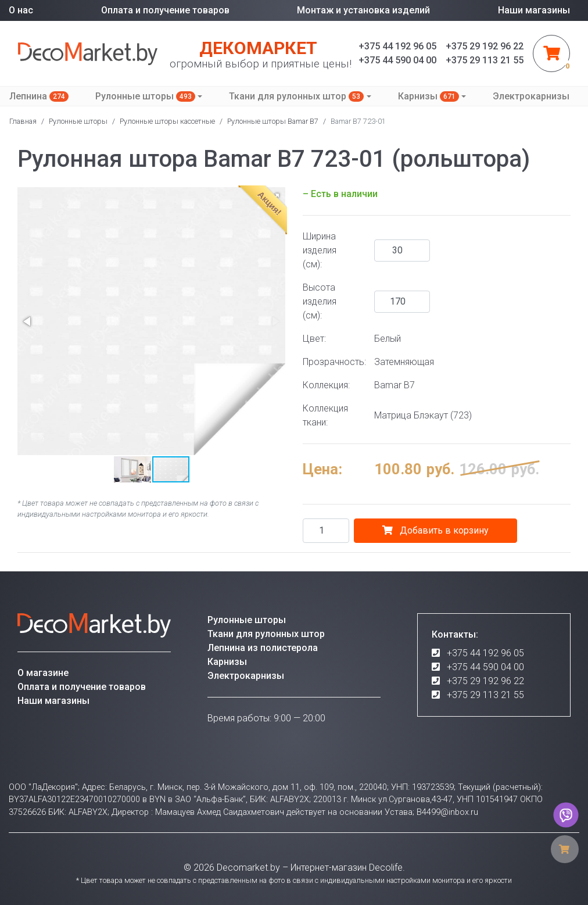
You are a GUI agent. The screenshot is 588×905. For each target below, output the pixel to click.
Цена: (322, 469)
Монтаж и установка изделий (363, 10)
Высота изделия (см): (320, 301)
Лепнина (39, 96)
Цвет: (314, 339)
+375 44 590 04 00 (485, 667)
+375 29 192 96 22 (485, 681)
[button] (28, 321)
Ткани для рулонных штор (296, 96)
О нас (21, 10)
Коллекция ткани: (325, 415)
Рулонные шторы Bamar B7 (273, 121)
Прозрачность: (334, 362)
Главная (23, 121)
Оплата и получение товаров (165, 10)
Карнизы (429, 96)
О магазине (43, 673)
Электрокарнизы (531, 96)
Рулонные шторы (145, 96)
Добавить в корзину (435, 530)
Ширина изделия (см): (320, 250)
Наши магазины (534, 10)
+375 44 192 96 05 (485, 653)
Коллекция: (326, 385)
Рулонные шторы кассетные (167, 121)
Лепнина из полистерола (263, 648)
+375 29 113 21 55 (485, 695)
